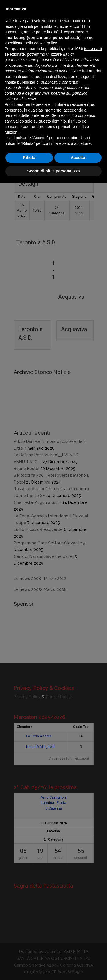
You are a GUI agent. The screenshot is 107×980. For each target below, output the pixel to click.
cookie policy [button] (46, 43)
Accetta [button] (78, 158)
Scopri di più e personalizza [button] (53, 171)
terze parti (93, 49)
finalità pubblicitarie (22, 82)
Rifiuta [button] (29, 158)
